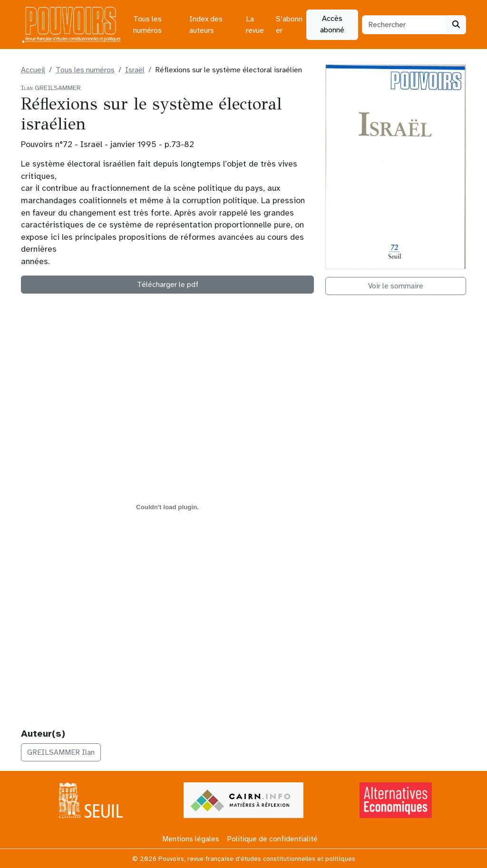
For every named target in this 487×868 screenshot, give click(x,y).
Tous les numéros (147, 25)
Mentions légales (191, 839)
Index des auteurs (206, 25)
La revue (255, 25)
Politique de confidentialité (272, 839)
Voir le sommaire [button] (396, 286)
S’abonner (289, 25)
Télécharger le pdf (168, 285)
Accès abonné (332, 24)
